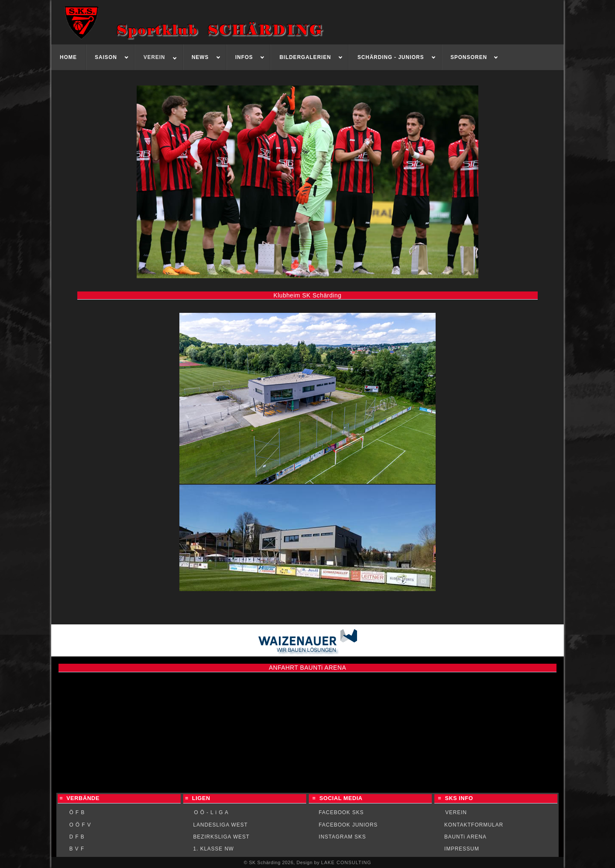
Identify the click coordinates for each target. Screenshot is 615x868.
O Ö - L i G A (211, 812)
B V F (77, 849)
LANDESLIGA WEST (220, 825)
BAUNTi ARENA (465, 837)
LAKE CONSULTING (346, 862)
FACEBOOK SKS (341, 812)
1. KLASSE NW (213, 849)
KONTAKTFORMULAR (474, 825)
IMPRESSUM (462, 849)
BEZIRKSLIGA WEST (221, 837)
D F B (77, 837)
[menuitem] (69, 57)
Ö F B (77, 812)
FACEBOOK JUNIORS (348, 825)
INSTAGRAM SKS (342, 837)
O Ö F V (80, 825)
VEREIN (456, 812)
